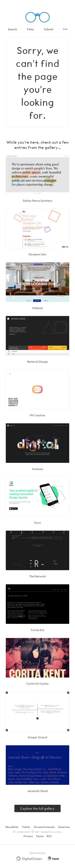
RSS (49, 836)
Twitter (26, 827)
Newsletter (12, 827)
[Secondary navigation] (65, 29)
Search (12, 29)
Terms (40, 836)
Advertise (64, 827)
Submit (49, 29)
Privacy (28, 836)
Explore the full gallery (37, 808)
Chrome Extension (44, 827)
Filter (30, 29)
